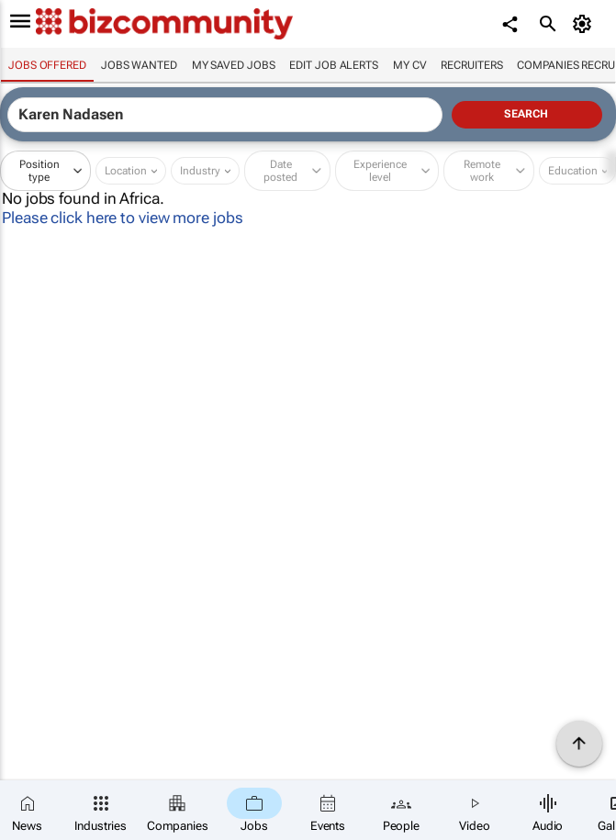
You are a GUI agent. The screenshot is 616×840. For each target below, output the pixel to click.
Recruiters (471, 65)
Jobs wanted (139, 65)
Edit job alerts (334, 65)
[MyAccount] (584, 24)
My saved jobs (234, 65)
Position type (39, 171)
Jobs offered (47, 65)
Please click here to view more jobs (123, 218)
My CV (410, 65)
